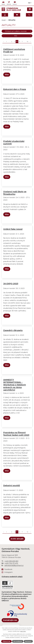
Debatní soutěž (12, 485)
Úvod (4, 20)
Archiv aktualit (17, 539)
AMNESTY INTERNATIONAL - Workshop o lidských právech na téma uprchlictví (15, 385)
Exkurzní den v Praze (15, 89)
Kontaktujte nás (10, 620)
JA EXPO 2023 (11, 284)
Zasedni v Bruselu (13, 330)
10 (28, 42)
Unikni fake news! (13, 229)
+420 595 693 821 (11, 561)
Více (7, 75)
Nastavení (28, 641)
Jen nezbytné (18, 641)
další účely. (23, 631)
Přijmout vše (6, 641)
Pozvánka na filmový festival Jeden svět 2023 (16, 434)
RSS (23, 36)
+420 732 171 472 (11, 563)
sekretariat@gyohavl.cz (14, 565)
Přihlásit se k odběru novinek (18, 31)
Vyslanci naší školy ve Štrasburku (15, 193)
